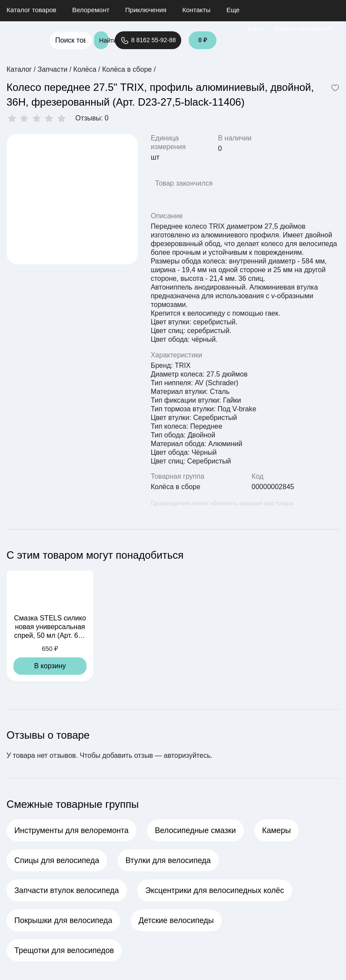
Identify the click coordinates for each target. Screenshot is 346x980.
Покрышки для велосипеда (63, 920)
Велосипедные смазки (195, 830)
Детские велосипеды (176, 920)
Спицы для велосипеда (57, 860)
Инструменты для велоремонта (72, 830)
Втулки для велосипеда (168, 860)
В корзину (50, 666)
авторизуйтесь (187, 755)
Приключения (146, 10)
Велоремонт (91, 10)
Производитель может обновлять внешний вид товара (222, 503)
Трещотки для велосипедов (64, 950)
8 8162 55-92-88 (148, 40)
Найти (104, 40)
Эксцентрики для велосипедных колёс (215, 890)
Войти (256, 29)
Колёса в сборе (176, 487)
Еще (233, 10)
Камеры (276, 830)
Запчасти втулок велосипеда (67, 890)
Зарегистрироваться (303, 29)
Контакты (196, 10)
